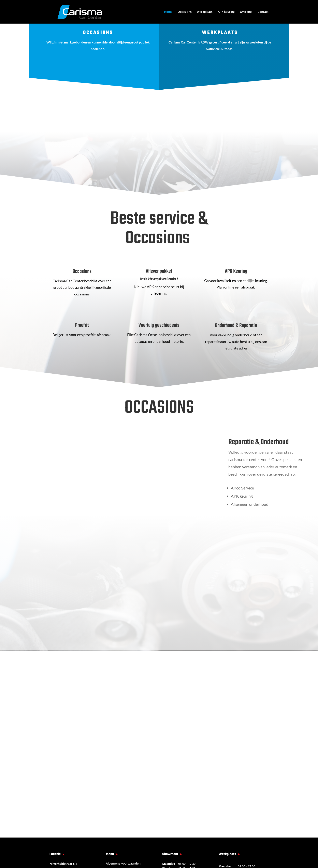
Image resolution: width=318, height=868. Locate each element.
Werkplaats (205, 12)
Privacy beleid (116, 806)
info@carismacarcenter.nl (76, 808)
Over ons (246, 12)
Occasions (185, 12)
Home (168, 12)
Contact (263, 12)
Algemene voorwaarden (123, 792)
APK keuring (226, 12)
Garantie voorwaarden (122, 799)
